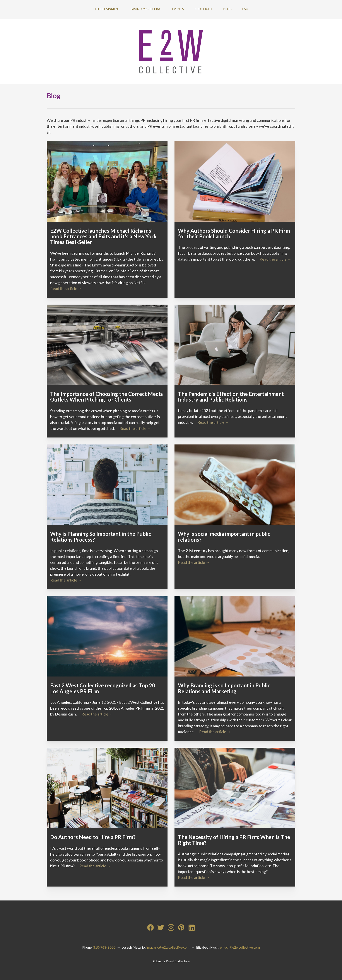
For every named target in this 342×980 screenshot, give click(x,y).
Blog (228, 9)
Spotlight (204, 9)
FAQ (245, 9)
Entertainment (107, 9)
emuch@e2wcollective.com (240, 947)
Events (178, 9)
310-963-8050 (104, 947)
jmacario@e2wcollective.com (168, 947)
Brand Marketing (146, 9)
